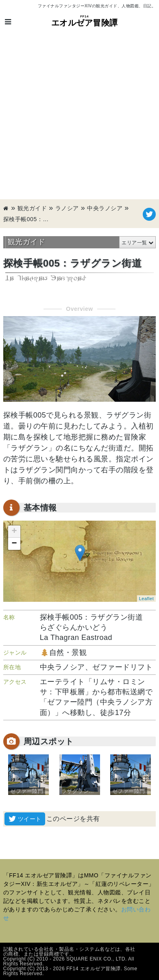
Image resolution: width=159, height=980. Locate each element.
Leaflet (147, 599)
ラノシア (67, 208)
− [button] (14, 544)
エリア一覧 (134, 243)
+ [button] (14, 532)
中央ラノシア (105, 208)
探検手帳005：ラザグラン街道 (28, 219)
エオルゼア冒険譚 (85, 21)
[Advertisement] (79, 116)
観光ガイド (32, 208)
